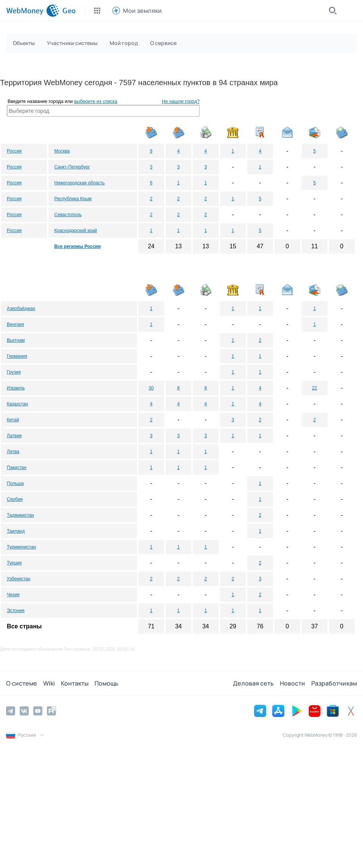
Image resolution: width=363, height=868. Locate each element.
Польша (15, 483)
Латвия (14, 436)
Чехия (13, 595)
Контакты (75, 683)
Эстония (16, 611)
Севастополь (68, 215)
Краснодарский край (75, 231)
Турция (14, 563)
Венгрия (16, 324)
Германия (17, 356)
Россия (14, 151)
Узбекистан (19, 579)
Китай (13, 420)
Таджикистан (20, 515)
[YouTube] (38, 711)
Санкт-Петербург (72, 167)
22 (314, 388)
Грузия (14, 372)
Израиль (16, 388)
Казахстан (17, 404)
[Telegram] (11, 711)
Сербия (15, 499)
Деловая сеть (253, 683)
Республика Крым (73, 199)
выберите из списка (96, 101)
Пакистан (17, 468)
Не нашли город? (181, 101)
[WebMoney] (33, 11)
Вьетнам (16, 340)
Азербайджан (21, 309)
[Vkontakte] (24, 711)
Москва (62, 151)
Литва (13, 452)
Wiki (49, 683)
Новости (292, 683)
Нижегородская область (79, 183)
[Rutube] (51, 711)
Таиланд (16, 531)
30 (151, 388)
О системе (22, 683)
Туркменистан (21, 547)
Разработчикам (334, 683)
